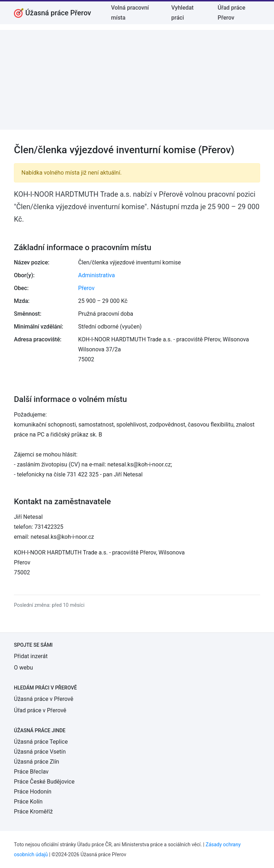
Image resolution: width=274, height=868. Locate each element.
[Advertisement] (137, 80)
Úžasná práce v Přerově (44, 699)
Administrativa (97, 275)
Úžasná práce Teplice (41, 742)
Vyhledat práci (182, 13)
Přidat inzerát (31, 656)
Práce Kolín (28, 802)
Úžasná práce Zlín (37, 762)
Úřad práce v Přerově (40, 710)
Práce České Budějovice (44, 782)
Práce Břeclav (31, 772)
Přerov (86, 288)
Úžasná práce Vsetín (40, 752)
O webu (23, 668)
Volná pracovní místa (130, 13)
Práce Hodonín (33, 792)
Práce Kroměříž (33, 812)
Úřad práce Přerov (231, 13)
